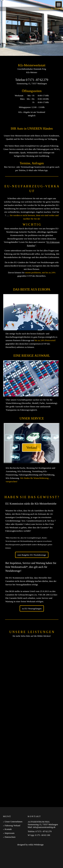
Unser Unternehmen (14, 822)
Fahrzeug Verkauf (13, 825)
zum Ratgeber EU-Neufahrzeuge (32, 555)
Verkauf (32, 448)
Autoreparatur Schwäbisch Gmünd (20, 857)
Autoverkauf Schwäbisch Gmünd (17, 853)
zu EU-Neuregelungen (32, 609)
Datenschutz (10, 837)
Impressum (10, 833)
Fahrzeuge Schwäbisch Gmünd (48, 853)
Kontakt (8, 829)
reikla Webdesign (36, 845)
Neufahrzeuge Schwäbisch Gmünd (17, 861)
